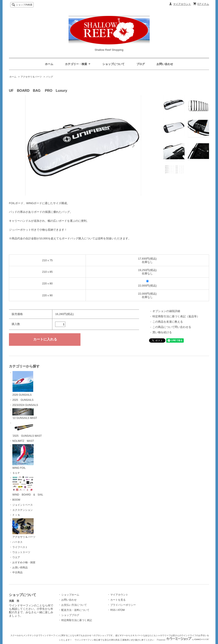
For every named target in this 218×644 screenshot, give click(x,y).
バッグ (49, 77)
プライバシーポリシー (123, 605)
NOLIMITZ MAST (23, 441)
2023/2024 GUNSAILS (25, 405)
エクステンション (23, 510)
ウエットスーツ (21, 552)
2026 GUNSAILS (23, 384)
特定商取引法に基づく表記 (77, 620)
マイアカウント (182, 4)
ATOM (121, 610)
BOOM (16, 500)
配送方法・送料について (75, 610)
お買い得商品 (20, 568)
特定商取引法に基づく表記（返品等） (176, 316)
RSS (113, 610)
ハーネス (17, 542)
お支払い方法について (74, 605)
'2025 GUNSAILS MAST (27, 429)
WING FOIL (23, 457)
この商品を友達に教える (168, 322)
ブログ (141, 64)
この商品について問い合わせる (172, 327)
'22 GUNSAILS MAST (25, 414)
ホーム (49, 64)
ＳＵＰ (16, 473)
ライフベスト (20, 547)
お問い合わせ (165, 64)
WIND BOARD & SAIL (28, 486)
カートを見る (118, 600)
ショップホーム (70, 595)
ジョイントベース (23, 505)
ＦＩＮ (16, 515)
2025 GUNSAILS (23, 400)
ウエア (16, 557)
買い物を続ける (162, 332)
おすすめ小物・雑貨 (24, 562)
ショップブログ (70, 615)
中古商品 (17, 572)
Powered (183, 640)
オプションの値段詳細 (166, 311)
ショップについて (113, 64)
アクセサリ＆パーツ (31, 77)
